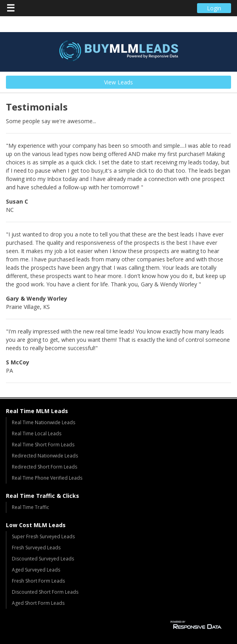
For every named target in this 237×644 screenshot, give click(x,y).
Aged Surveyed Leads (36, 570)
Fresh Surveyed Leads (36, 548)
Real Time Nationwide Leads (44, 422)
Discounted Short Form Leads (45, 592)
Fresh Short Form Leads (38, 581)
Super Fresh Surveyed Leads (43, 536)
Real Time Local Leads (37, 433)
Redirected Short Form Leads (45, 467)
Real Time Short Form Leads (43, 445)
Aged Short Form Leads (38, 603)
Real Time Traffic (30, 507)
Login (214, 8)
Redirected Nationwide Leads (45, 456)
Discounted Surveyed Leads (43, 559)
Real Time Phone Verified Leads (47, 478)
